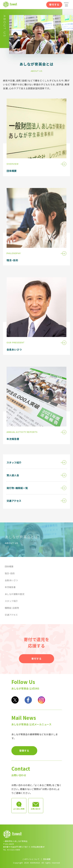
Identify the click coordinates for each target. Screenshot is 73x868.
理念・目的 (10, 573)
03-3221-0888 (14, 850)
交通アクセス (11, 615)
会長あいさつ (11, 580)
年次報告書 (10, 587)
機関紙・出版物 (12, 608)
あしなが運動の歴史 (15, 594)
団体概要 (9, 566)
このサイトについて (31, 859)
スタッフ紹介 (11, 601)
